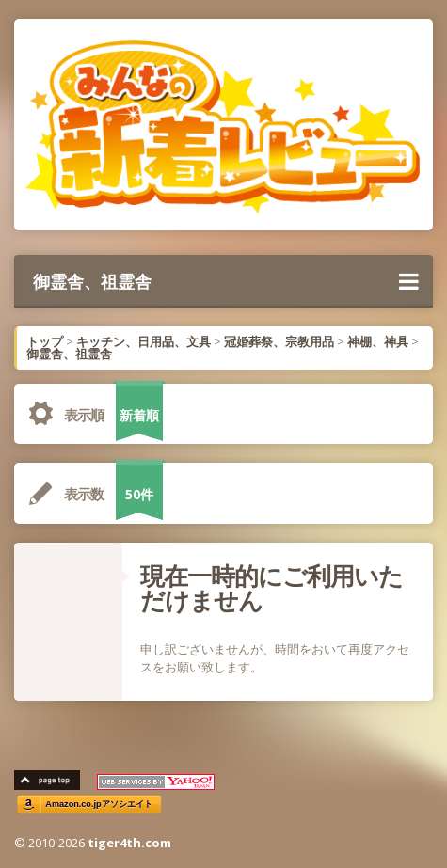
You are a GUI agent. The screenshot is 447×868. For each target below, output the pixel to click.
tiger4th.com (129, 843)
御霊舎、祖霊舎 (226, 281)
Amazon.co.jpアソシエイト (99, 805)
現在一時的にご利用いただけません (271, 588)
